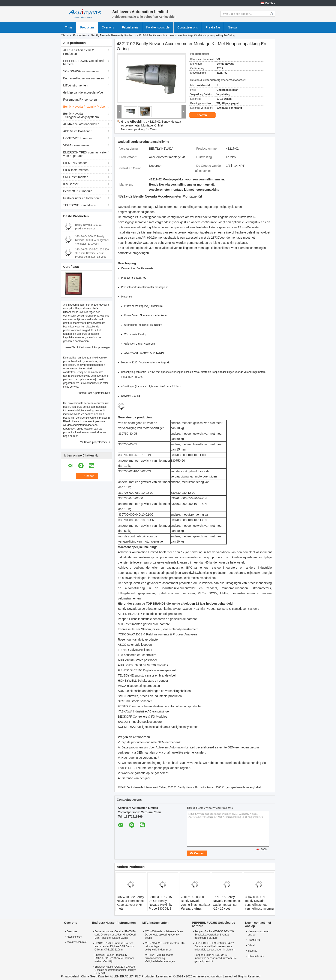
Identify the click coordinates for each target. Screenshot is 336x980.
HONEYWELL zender (78, 138)
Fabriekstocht (74, 937)
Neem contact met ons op (258, 933)
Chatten (205, 115)
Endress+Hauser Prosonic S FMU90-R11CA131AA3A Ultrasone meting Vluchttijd (115, 958)
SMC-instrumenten (76, 177)
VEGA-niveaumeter (76, 145)
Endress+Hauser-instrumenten (84, 78)
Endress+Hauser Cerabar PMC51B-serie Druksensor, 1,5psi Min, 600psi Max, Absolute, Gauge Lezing (115, 935)
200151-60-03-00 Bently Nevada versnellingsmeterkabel (195, 901)
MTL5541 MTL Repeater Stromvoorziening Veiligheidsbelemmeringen (160, 958)
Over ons (108, 27)
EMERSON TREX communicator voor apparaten (85, 154)
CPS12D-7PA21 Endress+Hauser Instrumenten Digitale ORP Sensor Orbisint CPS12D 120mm (114, 946)
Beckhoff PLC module (78, 191)
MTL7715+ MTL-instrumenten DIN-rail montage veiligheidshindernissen (165, 946)
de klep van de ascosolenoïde (83, 92)
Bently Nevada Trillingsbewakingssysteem (81, 115)
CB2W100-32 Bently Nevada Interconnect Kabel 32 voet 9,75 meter (131, 903)
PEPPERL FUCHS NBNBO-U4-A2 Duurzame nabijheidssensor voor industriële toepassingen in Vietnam (215, 946)
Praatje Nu (213, 27)
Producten (87, 27)
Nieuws (233, 27)
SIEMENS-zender (75, 163)
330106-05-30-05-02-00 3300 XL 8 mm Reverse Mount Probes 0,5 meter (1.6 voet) (92, 253)
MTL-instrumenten (75, 85)
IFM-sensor (71, 184)
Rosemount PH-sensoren (80, 100)
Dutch (269, 3)
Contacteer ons (188, 27)
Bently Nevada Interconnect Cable (146, 787)
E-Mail (251, 945)
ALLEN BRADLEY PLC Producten (79, 52)
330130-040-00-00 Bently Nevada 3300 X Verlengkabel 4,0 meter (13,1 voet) (92, 240)
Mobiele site (256, 956)
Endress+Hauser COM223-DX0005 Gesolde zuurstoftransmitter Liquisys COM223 (115, 970)
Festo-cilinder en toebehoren (82, 198)
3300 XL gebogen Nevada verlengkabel (238, 787)
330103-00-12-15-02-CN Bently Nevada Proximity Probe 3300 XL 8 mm (161, 905)
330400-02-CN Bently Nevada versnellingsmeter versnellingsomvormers (259, 903)
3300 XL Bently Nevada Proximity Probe (190, 787)
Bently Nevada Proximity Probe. (112, 35)
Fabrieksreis (130, 27)
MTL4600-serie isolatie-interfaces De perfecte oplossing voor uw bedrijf (164, 935)
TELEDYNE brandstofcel (80, 205)
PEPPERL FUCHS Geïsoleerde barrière (84, 62)
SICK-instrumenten (76, 170)
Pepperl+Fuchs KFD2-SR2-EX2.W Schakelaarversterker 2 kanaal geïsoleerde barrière (214, 935)
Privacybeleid (70, 976)
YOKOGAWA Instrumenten (81, 71)
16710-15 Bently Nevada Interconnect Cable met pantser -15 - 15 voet (227, 903)
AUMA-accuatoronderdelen (81, 124)
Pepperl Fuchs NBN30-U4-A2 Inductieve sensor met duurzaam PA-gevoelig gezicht (216, 958)
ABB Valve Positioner (77, 131)
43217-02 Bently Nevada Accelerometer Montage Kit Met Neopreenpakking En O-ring (151, 125)
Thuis (69, 27)
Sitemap (252, 951)
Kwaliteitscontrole (158, 27)
